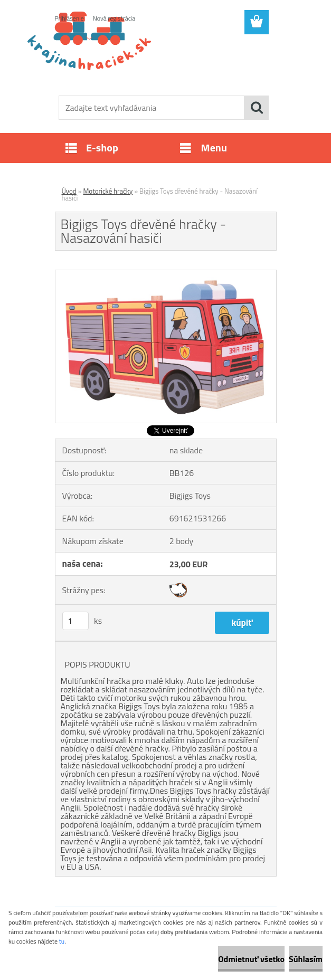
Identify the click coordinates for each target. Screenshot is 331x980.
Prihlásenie (69, 18)
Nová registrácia (114, 18)
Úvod (69, 191)
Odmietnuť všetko (251, 959)
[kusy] (75, 621)
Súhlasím (306, 959)
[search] (257, 108)
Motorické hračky (108, 191)
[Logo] (159, 61)
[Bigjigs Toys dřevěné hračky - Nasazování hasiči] (166, 274)
